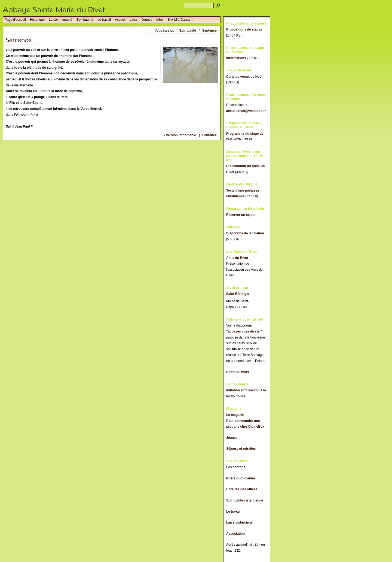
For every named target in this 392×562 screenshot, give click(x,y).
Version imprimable (181, 135)
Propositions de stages (244, 29)
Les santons (236, 467)
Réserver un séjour (241, 215)
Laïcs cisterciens (239, 522)
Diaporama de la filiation (245, 233)
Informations (236, 58)
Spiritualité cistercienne (245, 500)
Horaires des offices (242, 489)
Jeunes (147, 20)
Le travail (104, 20)
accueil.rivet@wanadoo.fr (246, 111)
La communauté (60, 20)
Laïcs (134, 20)
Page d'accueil (15, 20)
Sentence (209, 31)
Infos (160, 20)
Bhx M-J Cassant (180, 20)
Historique (37, 20)
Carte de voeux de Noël (244, 77)
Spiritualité (85, 20)
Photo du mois (238, 372)
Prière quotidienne (241, 478)
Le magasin (235, 415)
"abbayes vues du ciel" (244, 331)
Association (235, 534)
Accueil (120, 20)
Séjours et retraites (241, 449)
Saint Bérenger (238, 294)
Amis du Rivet (237, 258)
